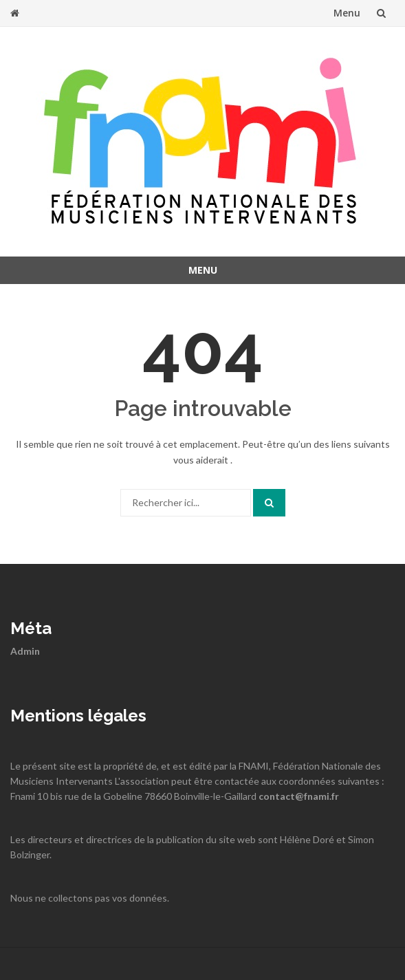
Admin (25, 651)
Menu (347, 13)
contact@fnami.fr (299, 796)
